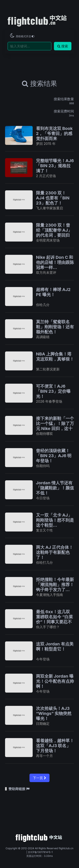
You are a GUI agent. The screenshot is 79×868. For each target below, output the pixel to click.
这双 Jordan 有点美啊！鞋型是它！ (55, 646)
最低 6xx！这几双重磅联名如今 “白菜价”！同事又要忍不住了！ (55, 619)
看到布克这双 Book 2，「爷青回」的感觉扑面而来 (54, 134)
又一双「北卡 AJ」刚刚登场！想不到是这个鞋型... (55, 520)
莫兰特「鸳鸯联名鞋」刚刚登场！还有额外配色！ (55, 327)
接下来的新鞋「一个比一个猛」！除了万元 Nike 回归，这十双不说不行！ (55, 426)
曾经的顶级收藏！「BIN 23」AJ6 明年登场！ (54, 456)
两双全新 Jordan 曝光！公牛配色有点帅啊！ (55, 681)
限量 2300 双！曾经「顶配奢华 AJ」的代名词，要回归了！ (54, 233)
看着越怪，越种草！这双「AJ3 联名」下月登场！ (55, 746)
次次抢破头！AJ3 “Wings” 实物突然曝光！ (54, 713)
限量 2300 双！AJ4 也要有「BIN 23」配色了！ (53, 198)
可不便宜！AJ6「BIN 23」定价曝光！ (53, 391)
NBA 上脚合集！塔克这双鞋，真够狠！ (55, 357)
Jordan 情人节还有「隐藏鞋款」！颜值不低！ (55, 488)
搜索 (63, 46)
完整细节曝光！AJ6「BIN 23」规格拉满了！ (55, 166)
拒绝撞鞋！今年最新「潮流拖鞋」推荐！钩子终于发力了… (55, 585)
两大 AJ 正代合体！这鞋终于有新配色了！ (55, 552)
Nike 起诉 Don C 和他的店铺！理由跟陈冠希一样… (55, 262)
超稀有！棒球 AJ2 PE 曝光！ (53, 292)
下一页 (39, 778)
